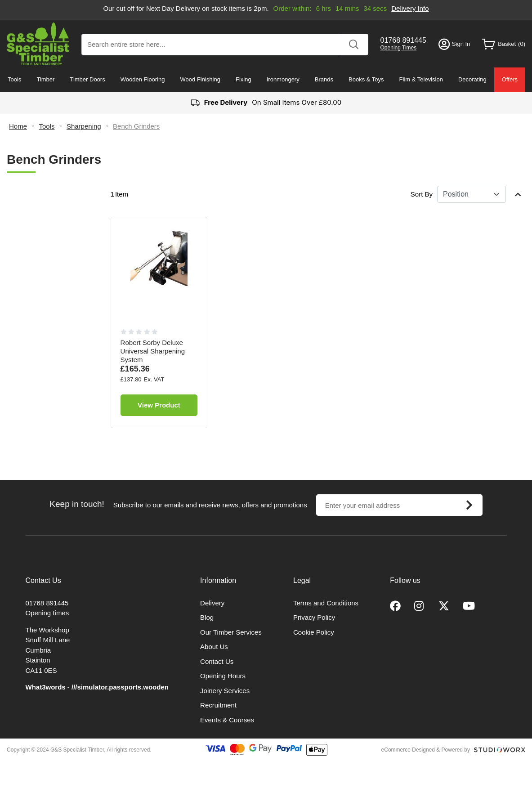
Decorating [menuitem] (472, 79)
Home (18, 126)
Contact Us (217, 661)
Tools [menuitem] (14, 79)
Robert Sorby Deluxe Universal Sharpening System (153, 351)
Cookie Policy (314, 632)
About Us (214, 647)
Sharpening (84, 126)
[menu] (266, 80)
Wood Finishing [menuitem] (200, 79)
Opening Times (399, 48)
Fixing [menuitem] (244, 79)
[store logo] (38, 44)
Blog (207, 617)
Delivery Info (410, 8)
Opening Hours (223, 676)
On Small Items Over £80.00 (266, 103)
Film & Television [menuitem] (421, 79)
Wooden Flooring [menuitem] (143, 79)
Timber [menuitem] (45, 79)
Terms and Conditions (326, 603)
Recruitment (218, 705)
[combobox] (225, 45)
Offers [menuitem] (510, 79)
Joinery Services (225, 691)
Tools (47, 126)
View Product (159, 405)
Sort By (422, 194)
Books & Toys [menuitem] (366, 79)
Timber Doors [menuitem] (87, 79)
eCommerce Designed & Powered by (426, 750)
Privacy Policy (314, 617)
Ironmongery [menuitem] (283, 79)
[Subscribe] (469, 505)
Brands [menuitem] (324, 79)
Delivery (212, 603)
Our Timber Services (231, 632)
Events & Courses (227, 720)
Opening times (47, 613)
